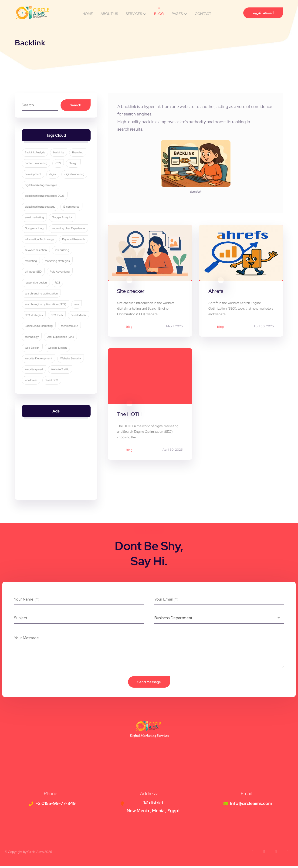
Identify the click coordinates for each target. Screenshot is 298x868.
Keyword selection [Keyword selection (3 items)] (36, 251)
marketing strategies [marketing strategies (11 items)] (58, 262)
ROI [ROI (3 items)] (58, 283)
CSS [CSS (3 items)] (58, 164)
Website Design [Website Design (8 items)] (34, 359)
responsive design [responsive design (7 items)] (36, 283)
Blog (129, 327)
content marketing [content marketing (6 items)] (36, 164)
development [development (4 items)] (33, 175)
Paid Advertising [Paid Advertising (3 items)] (60, 273)
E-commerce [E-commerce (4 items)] (72, 207)
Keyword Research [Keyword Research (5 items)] (74, 240)
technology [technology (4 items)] (57, 338)
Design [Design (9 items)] (73, 164)
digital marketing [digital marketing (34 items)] (75, 175)
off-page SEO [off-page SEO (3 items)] (33, 273)
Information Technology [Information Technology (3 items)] (40, 240)
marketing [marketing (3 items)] (31, 262)
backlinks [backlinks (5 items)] (59, 153)
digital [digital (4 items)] (53, 175)
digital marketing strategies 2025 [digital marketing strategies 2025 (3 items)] (45, 196)
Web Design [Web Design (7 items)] (68, 348)
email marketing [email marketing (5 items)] (34, 218)
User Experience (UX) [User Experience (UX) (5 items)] (38, 348)
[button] (253, 853)
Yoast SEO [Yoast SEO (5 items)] (78, 381)
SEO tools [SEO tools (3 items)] (57, 316)
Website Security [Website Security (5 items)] (35, 370)
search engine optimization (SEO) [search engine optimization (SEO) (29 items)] (46, 305)
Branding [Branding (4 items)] (78, 153)
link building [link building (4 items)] (62, 251)
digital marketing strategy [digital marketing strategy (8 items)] (40, 207)
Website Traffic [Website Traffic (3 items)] (34, 381)
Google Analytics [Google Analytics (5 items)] (62, 218)
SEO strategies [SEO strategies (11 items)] (34, 316)
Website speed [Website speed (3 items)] (63, 370)
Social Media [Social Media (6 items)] (32, 327)
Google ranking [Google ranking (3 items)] (34, 229)
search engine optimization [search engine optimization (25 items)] (41, 294)
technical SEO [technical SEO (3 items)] (33, 338)
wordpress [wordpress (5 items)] (58, 381)
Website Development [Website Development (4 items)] (66, 359)
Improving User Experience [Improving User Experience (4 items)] (69, 229)
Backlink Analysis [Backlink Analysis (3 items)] (35, 153)
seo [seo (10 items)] (77, 305)
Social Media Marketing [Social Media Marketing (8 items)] (62, 327)
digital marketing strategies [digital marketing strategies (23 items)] (41, 186)
